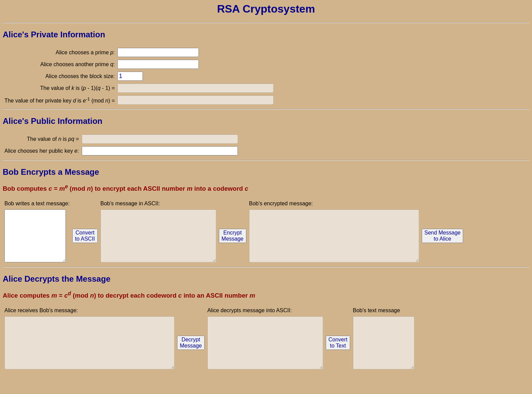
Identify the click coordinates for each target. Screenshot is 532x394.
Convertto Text (372, 358)
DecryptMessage (211, 358)
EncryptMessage (249, 241)
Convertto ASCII (88, 241)
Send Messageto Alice (480, 241)
